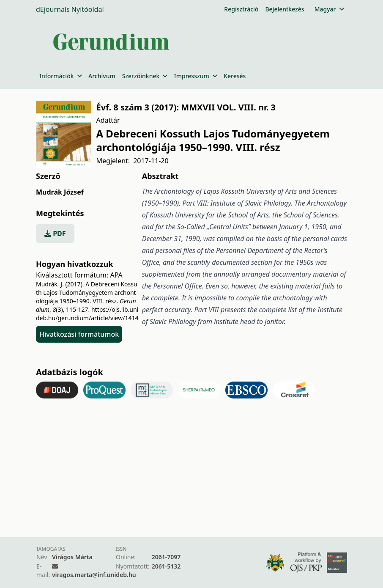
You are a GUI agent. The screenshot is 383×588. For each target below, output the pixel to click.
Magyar (329, 9)
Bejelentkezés (285, 9)
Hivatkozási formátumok (79, 334)
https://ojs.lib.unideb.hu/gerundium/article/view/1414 (87, 314)
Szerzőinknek (145, 76)
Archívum (102, 76)
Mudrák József (60, 192)
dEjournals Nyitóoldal (70, 9)
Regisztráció (241, 9)
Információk (60, 76)
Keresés (235, 76)
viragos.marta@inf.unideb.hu (94, 575)
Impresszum (196, 76)
